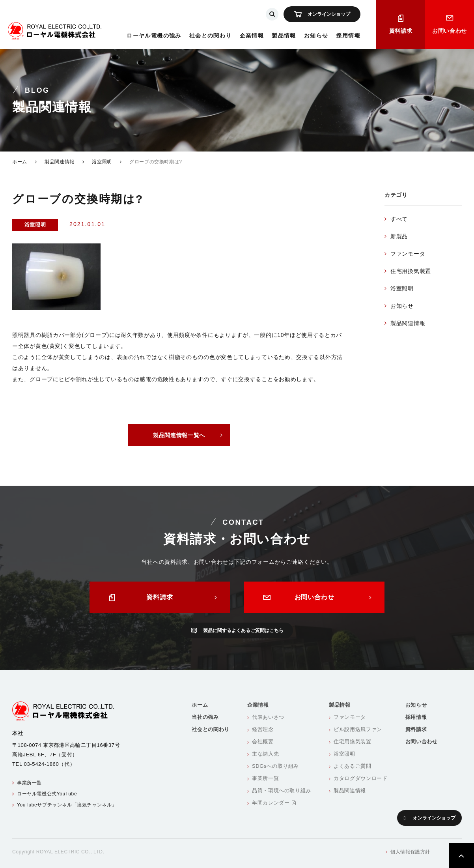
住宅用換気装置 (411, 271)
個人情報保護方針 (410, 852)
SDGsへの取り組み (275, 766)
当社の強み (205, 717)
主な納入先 (265, 754)
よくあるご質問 (353, 766)
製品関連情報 (60, 162)
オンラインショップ (329, 14)
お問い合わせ (450, 31)
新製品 (399, 236)
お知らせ (316, 36)
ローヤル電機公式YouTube (47, 794)
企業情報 (252, 36)
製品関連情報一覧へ (179, 435)
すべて (399, 219)
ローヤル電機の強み (154, 36)
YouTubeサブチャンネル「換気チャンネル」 (67, 805)
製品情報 (284, 36)
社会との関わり (211, 36)
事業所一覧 (29, 783)
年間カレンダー (274, 803)
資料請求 (401, 31)
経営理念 (263, 729)
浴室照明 (102, 162)
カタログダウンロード (361, 778)
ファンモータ (408, 254)
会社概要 (263, 742)
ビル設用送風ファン (358, 729)
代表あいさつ (268, 717)
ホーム (20, 162)
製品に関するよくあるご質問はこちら (243, 630)
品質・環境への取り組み (282, 790)
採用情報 (348, 36)
